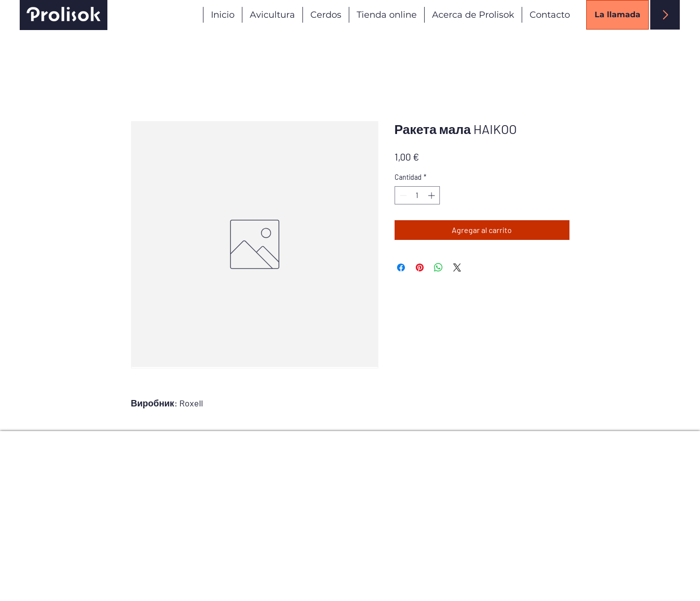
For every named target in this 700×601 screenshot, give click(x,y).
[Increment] (432, 195)
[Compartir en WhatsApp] (438, 267)
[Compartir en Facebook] (401, 267)
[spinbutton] (417, 195)
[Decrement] (402, 195)
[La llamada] (617, 15)
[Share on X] (457, 267)
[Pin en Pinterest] (420, 267)
